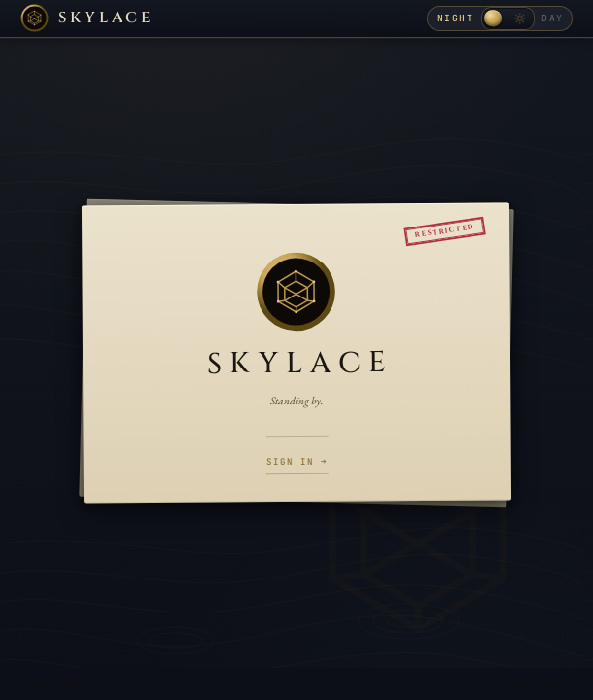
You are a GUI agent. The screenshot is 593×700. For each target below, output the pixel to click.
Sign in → (297, 462)
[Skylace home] (87, 18)
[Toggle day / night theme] (507, 18)
